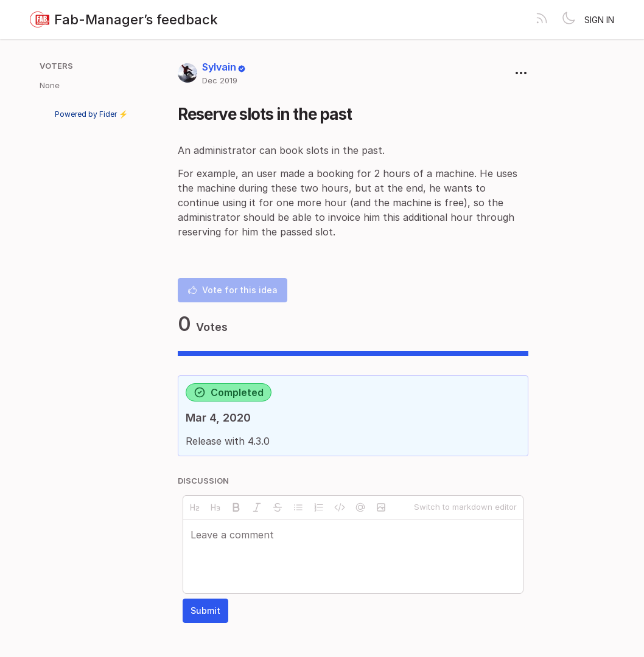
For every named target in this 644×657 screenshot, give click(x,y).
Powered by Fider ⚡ (91, 114)
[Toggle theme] (569, 19)
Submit (205, 610)
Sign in (599, 20)
